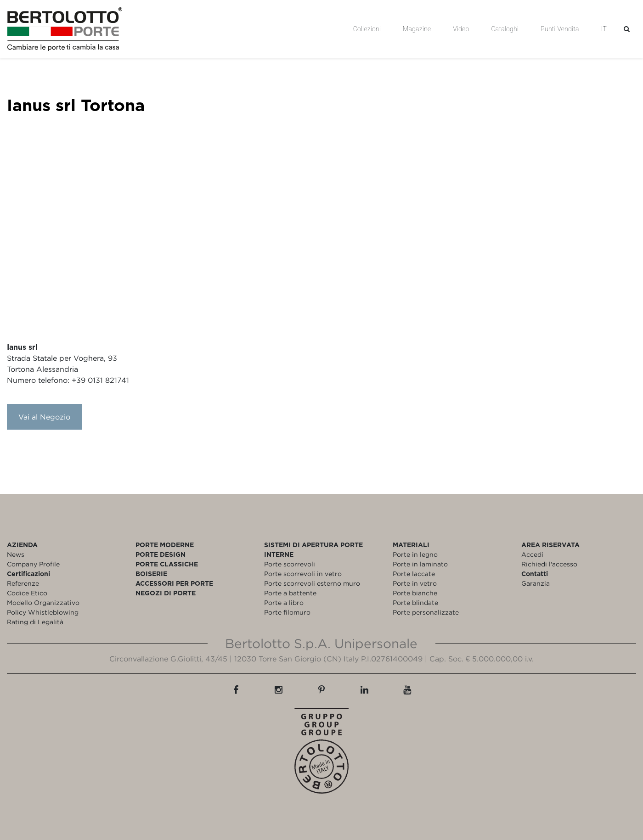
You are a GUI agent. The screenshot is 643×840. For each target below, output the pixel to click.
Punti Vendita (560, 29)
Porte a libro (284, 602)
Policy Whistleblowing (43, 612)
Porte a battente (290, 593)
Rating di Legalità (35, 622)
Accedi (532, 554)
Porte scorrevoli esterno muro (312, 583)
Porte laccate (414, 574)
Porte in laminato (420, 564)
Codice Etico (27, 593)
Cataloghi (505, 29)
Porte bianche (415, 593)
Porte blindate (415, 602)
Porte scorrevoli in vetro (303, 574)
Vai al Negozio (44, 417)
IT (604, 29)
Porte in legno (415, 554)
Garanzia (536, 583)
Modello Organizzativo (43, 602)
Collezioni (367, 29)
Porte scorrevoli (290, 564)
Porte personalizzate (426, 612)
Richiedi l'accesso (549, 564)
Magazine (417, 29)
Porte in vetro (415, 583)
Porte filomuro (287, 612)
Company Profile (33, 564)
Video (461, 29)
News (16, 554)
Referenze (23, 583)
